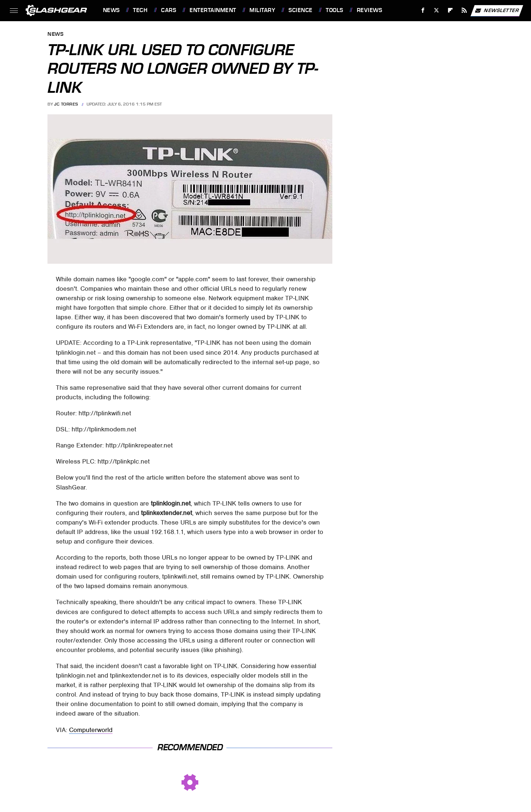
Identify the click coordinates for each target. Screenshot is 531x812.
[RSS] (464, 10)
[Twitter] (437, 10)
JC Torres (66, 104)
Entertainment (213, 10)
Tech (140, 10)
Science (301, 10)
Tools (335, 10)
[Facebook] (423, 10)
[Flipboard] (450, 10)
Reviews (370, 10)
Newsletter (497, 11)
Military (262, 10)
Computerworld (91, 730)
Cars (169, 10)
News (111, 10)
